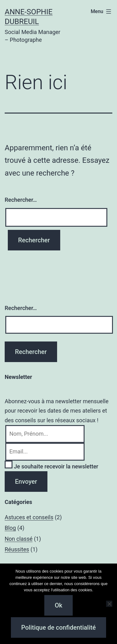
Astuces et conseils (29, 517)
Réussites (17, 549)
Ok (58, 605)
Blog (10, 528)
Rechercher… (21, 200)
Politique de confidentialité (58, 627)
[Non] (109, 604)
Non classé (19, 539)
